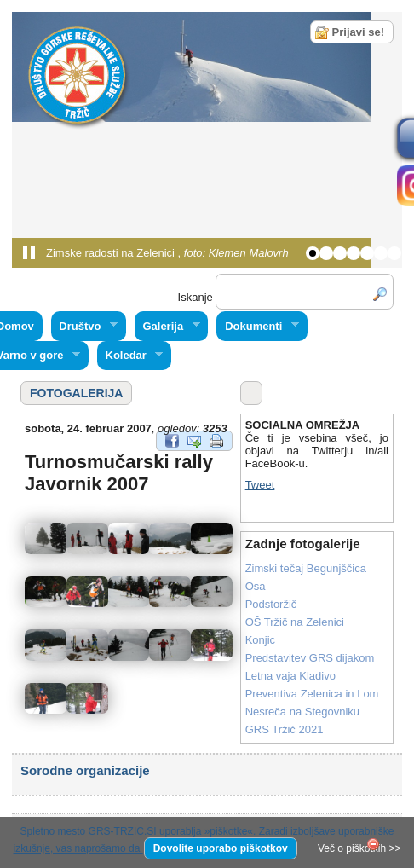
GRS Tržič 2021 (285, 729)
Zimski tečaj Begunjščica (306, 568)
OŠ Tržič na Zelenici (295, 622)
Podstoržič (271, 604)
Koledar (130, 356)
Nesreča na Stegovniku (302, 712)
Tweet (260, 485)
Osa (256, 586)
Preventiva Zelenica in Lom (312, 694)
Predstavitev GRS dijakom (310, 658)
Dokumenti (257, 327)
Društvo (84, 327)
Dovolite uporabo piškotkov (221, 848)
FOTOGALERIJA (76, 393)
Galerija (167, 327)
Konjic (260, 640)
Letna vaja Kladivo (290, 676)
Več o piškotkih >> (359, 848)
